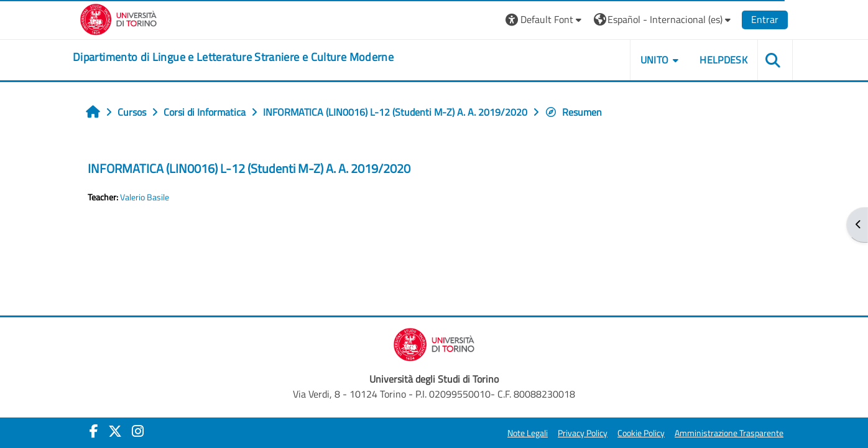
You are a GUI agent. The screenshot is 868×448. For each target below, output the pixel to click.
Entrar (765, 19)
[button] (545, 20)
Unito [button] (655, 60)
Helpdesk (723, 60)
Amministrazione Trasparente (729, 433)
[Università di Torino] (118, 18)
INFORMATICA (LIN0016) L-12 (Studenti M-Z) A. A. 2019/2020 (249, 168)
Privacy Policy (583, 433)
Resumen (573, 112)
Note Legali (528, 433)
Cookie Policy (641, 433)
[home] (233, 57)
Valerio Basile (145, 197)
